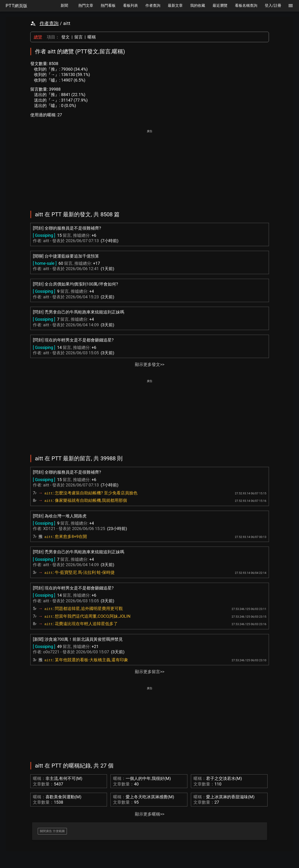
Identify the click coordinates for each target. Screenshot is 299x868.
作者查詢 (49, 23)
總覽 (38, 37)
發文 (65, 37)
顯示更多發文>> (150, 364)
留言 (79, 37)
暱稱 (92, 37)
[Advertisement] (150, 167)
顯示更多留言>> (150, 672)
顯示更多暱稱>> (150, 814)
